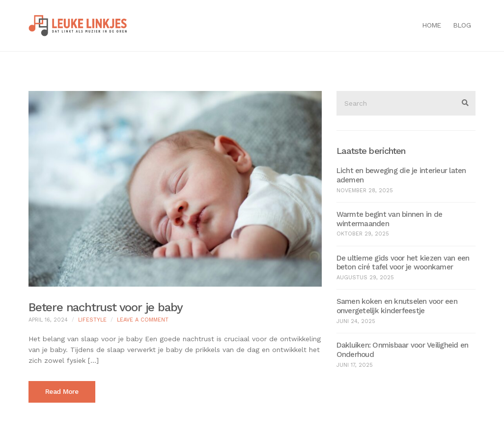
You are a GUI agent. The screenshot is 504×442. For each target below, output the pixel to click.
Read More (62, 391)
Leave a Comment (143, 320)
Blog (462, 25)
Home (431, 25)
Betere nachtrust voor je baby (106, 307)
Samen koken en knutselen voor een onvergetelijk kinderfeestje (397, 306)
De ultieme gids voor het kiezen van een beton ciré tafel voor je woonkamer (403, 263)
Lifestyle (92, 320)
